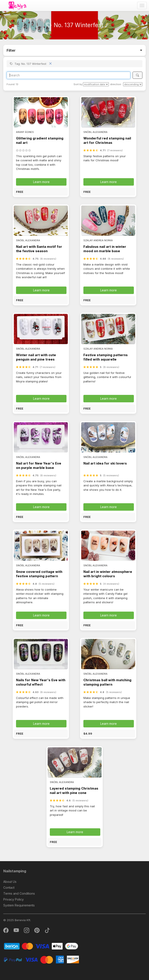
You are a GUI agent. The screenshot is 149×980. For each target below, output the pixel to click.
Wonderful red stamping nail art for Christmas (107, 140)
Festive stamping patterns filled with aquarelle (106, 357)
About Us (10, 882)
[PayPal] (41, 959)
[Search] (68, 75)
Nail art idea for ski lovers (105, 463)
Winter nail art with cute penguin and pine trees (36, 357)
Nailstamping (15, 871)
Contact (9, 888)
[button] (41, 192)
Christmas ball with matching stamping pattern (107, 682)
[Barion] (41, 946)
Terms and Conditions (19, 893)
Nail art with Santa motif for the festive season (39, 249)
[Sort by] (96, 84)
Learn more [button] (41, 182)
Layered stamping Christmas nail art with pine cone (74, 791)
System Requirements (19, 905)
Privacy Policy (13, 899)
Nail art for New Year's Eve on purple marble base (39, 465)
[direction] (133, 84)
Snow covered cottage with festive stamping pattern (39, 574)
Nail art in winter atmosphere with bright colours (108, 574)
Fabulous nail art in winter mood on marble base (105, 249)
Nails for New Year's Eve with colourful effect (41, 682)
